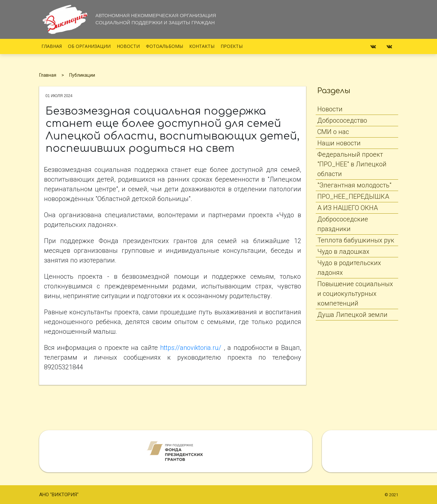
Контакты (202, 46)
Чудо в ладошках (343, 252)
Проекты (232, 46)
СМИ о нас (333, 132)
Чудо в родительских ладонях (349, 268)
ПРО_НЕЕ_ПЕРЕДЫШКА (353, 196)
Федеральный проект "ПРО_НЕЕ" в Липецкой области (352, 164)
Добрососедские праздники (343, 224)
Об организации (89, 46)
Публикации (82, 75)
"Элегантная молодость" (354, 185)
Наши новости (339, 143)
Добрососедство (342, 120)
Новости (128, 46)
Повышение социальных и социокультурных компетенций (355, 294)
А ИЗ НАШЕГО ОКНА (348, 208)
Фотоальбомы (164, 46)
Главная (52, 46)
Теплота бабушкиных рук (356, 240)
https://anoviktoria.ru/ (191, 348)
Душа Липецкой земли (352, 315)
